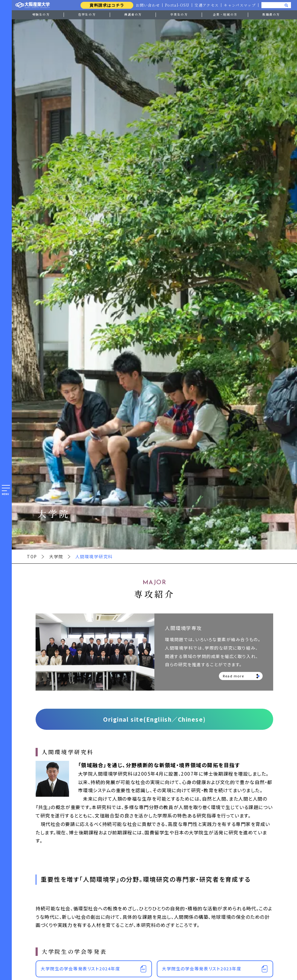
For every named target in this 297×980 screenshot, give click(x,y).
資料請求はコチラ (105, 5)
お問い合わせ (146, 5)
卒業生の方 (179, 14)
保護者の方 (133, 14)
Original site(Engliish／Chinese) (154, 719)
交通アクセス (206, 5)
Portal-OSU (176, 5)
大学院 (56, 556)
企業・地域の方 (225, 14)
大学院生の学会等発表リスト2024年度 (80, 969)
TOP (32, 556)
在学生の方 (87, 14)
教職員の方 (271, 14)
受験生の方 (41, 14)
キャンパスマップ (240, 5)
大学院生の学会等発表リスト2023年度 (202, 969)
